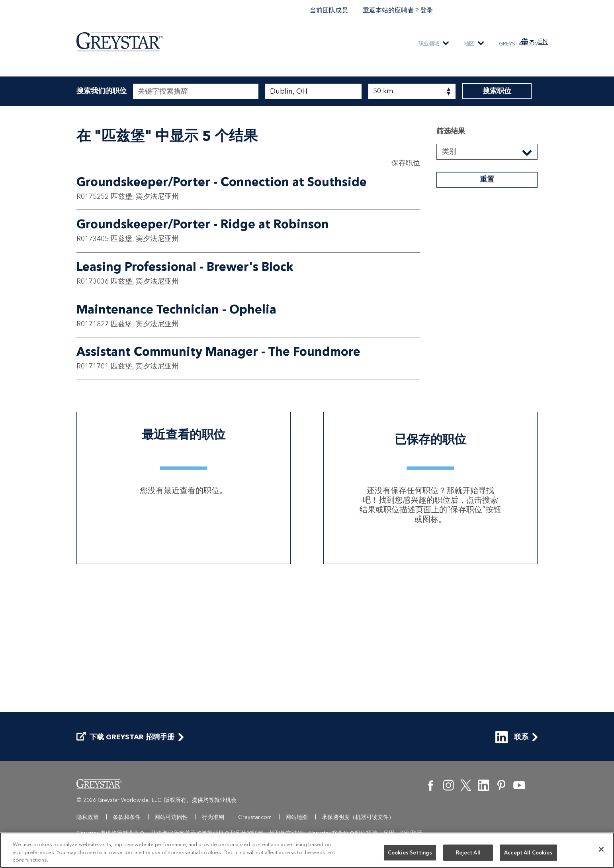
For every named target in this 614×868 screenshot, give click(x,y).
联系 (512, 737)
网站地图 (297, 817)
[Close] (601, 849)
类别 (449, 278)
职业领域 (429, 44)
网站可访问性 (171, 817)
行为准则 (213, 817)
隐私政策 (88, 817)
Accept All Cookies (528, 853)
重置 (487, 306)
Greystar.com (519, 44)
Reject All (468, 853)
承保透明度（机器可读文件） (358, 817)
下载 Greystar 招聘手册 (125, 737)
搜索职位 (497, 91)
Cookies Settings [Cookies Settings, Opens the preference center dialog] (410, 853)
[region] (307, 850)
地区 (469, 44)
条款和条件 (127, 817)
